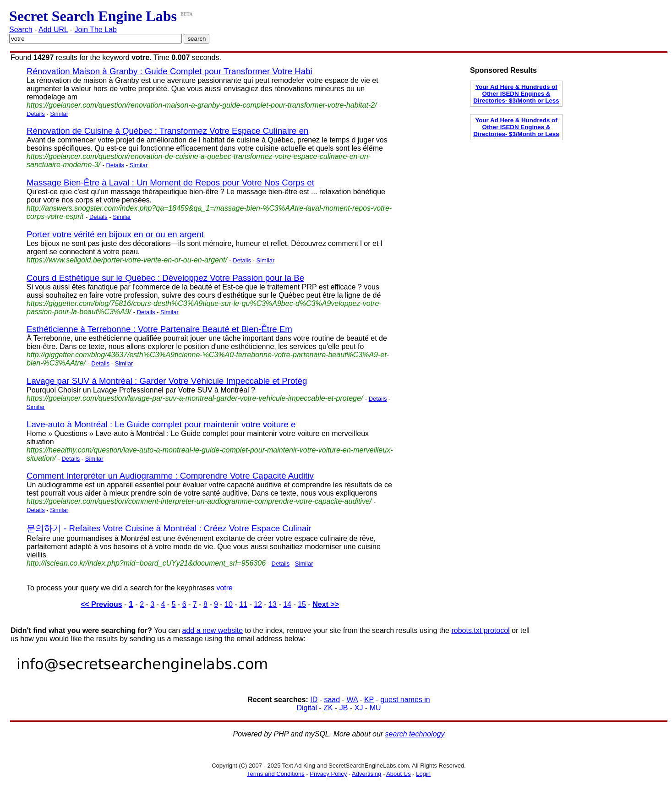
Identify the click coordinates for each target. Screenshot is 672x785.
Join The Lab (96, 30)
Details (36, 114)
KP (369, 700)
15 (302, 604)
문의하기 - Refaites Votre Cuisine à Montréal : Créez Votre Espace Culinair (169, 528)
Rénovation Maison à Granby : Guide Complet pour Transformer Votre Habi (169, 71)
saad (332, 700)
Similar (59, 114)
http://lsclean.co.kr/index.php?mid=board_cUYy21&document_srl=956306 (146, 563)
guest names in (405, 700)
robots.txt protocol (480, 630)
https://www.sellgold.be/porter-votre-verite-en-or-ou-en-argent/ (127, 260)
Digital (306, 708)
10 (229, 604)
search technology (415, 734)
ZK (328, 708)
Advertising (366, 774)
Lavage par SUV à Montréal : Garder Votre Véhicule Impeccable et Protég (167, 381)
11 (243, 604)
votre (224, 588)
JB (344, 708)
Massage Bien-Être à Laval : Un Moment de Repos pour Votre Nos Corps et (170, 183)
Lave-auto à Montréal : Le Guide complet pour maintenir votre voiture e (161, 424)
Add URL (53, 30)
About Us (398, 774)
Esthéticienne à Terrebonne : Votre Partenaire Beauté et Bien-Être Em (159, 329)
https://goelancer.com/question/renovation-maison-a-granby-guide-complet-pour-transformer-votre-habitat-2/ (202, 105)
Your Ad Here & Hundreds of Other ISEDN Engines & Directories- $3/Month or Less (516, 94)
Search (21, 30)
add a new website (213, 630)
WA (352, 700)
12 (258, 604)
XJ (359, 708)
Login (423, 774)
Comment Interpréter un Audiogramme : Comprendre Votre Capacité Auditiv (170, 476)
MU (375, 708)
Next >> (326, 604)
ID (314, 700)
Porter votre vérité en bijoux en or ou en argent (115, 234)
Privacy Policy (328, 774)
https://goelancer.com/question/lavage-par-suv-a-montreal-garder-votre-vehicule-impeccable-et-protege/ (195, 398)
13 (273, 604)
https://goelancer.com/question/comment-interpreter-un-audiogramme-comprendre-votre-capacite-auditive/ (199, 501)
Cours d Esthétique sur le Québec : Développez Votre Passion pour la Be (165, 278)
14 (287, 604)
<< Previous (101, 604)
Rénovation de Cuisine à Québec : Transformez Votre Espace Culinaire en (167, 131)
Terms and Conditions (276, 774)
